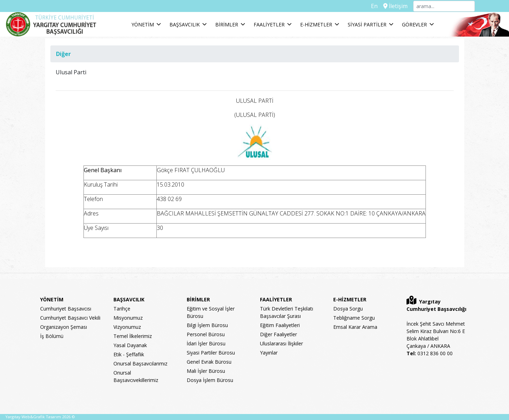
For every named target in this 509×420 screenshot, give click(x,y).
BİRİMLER (227, 24)
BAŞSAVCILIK (185, 24)
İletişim (395, 6)
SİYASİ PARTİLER (367, 24)
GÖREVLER (414, 24)
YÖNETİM (143, 24)
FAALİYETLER (269, 24)
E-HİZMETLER (316, 24)
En (374, 6)
